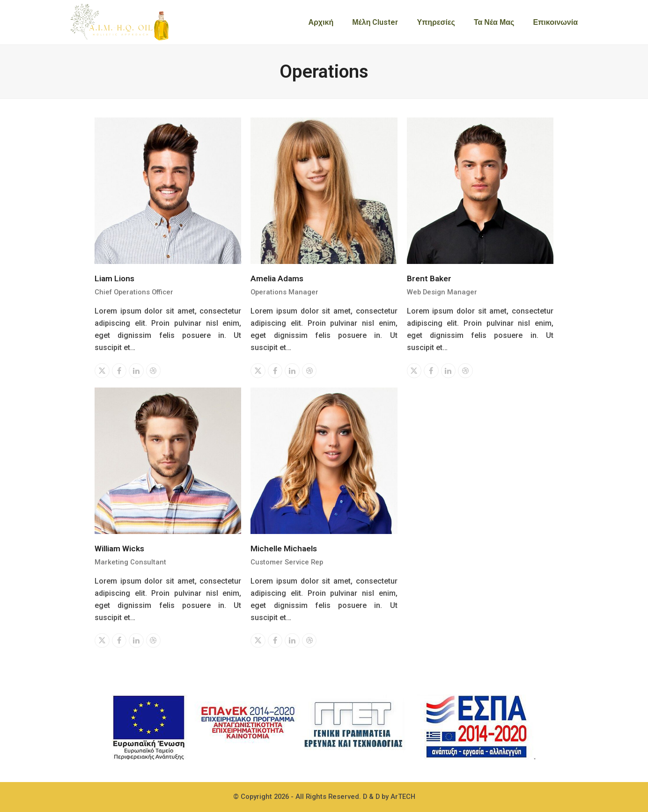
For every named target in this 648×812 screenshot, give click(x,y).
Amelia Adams (277, 278)
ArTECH (403, 797)
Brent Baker (429, 278)
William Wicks (119, 549)
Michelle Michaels (284, 549)
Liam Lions (114, 278)
